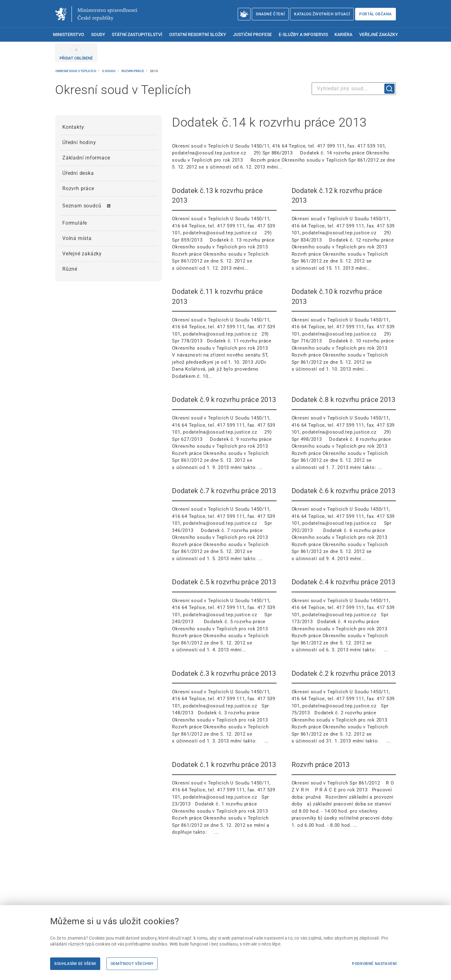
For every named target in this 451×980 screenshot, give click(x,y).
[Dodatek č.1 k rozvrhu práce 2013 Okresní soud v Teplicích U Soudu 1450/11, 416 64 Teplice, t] (224, 798)
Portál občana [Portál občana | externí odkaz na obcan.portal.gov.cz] (376, 14)
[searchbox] (354, 89)
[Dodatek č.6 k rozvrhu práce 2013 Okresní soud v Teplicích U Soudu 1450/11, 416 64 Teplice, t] (344, 524)
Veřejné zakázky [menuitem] (379, 35)
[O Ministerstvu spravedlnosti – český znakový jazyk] (244, 14)
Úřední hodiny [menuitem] (79, 142)
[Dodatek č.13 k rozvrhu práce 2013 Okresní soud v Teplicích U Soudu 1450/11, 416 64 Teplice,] (224, 229)
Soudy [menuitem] (98, 35)
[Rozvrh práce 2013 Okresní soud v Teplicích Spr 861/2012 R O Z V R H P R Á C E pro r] (344, 794)
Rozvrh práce (133, 71)
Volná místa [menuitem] (77, 238)
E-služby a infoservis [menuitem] (303, 35)
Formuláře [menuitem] (75, 223)
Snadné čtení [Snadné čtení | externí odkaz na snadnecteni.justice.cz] (270, 14)
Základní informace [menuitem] (86, 158)
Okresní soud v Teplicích (76, 71)
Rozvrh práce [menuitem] (78, 188)
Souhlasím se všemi (75, 964)
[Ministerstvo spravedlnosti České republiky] (96, 14)
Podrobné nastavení (374, 964)
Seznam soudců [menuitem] (82, 206)
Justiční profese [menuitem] (252, 35)
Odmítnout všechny (132, 964)
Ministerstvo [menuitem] (69, 35)
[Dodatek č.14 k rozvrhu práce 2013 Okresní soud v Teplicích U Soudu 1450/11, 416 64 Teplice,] (284, 143)
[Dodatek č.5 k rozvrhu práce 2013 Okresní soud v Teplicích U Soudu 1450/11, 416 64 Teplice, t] (224, 615)
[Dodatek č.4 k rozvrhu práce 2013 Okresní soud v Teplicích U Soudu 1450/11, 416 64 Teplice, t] (344, 615)
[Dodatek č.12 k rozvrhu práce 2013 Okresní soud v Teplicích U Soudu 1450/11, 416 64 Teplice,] (344, 229)
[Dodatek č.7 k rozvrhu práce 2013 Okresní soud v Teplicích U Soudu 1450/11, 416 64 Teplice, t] (224, 524)
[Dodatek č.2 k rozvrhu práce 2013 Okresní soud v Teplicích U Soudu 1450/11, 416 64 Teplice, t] (344, 707)
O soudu (109, 71)
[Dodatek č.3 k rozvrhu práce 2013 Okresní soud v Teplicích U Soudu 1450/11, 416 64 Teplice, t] (224, 707)
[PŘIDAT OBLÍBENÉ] (76, 53)
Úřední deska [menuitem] (78, 173)
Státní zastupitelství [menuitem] (137, 35)
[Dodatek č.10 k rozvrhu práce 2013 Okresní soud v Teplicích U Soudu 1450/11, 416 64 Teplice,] (344, 330)
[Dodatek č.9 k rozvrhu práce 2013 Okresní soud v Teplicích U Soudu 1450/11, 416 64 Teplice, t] (224, 433)
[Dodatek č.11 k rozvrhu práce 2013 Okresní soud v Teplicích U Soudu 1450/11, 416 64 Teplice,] (224, 333)
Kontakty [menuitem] (73, 127)
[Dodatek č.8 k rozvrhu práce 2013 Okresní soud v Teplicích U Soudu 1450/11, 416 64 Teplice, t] (344, 433)
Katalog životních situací (322, 14)
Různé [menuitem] (70, 269)
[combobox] (354, 89)
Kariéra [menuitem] (343, 35)
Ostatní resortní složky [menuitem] (198, 35)
